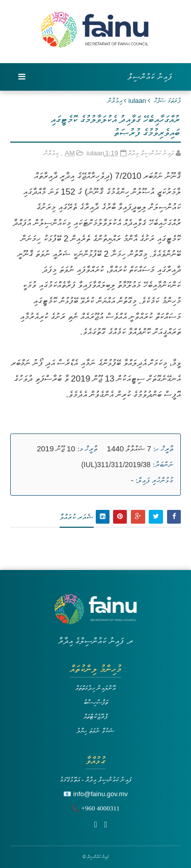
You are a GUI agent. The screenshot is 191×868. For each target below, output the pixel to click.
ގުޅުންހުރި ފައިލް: (154, 480)
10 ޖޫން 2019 (56, 449)
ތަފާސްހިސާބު (96, 702)
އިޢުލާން (115, 101)
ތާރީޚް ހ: (163, 449)
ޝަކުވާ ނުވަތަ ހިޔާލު (95, 731)
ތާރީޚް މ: (87, 449)
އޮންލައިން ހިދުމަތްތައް (96, 688)
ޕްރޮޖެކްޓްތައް (95, 716)
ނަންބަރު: (163, 465)
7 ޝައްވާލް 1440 (129, 449)
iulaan (137, 101)
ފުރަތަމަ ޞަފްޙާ (167, 101)
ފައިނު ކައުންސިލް (150, 77)
